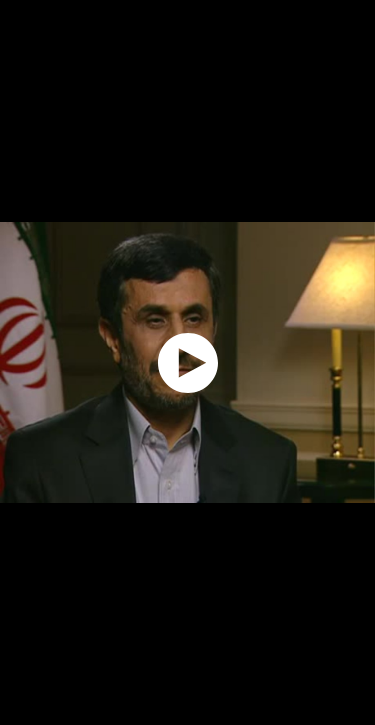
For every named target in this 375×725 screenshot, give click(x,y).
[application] (187, 362)
